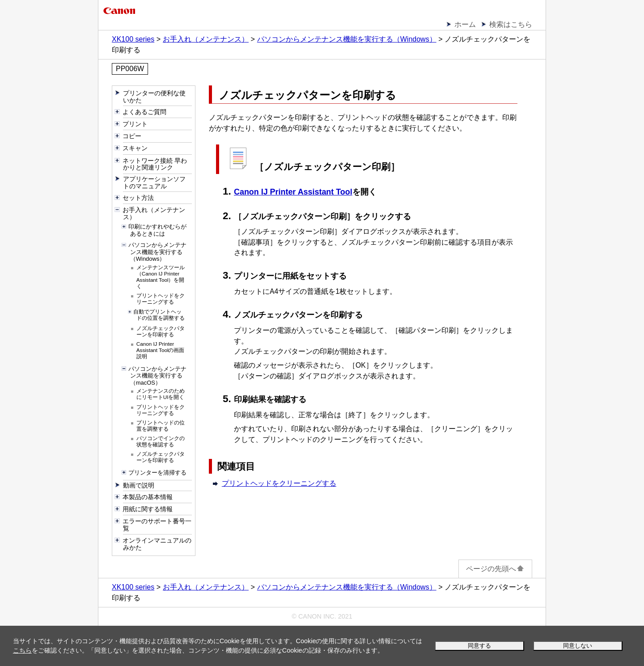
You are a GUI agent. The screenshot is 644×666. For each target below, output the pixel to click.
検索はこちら (511, 24)
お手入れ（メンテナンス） (206, 39)
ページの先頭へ (495, 569)
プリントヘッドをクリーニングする (279, 483)
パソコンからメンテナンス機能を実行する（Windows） (347, 39)
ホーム (465, 24)
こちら (22, 650)
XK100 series (133, 39)
